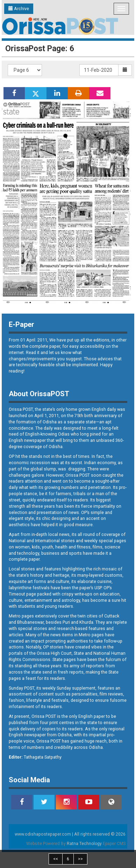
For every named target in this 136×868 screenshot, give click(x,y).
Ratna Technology (84, 844)
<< (56, 859)
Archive (19, 9)
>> (80, 859)
